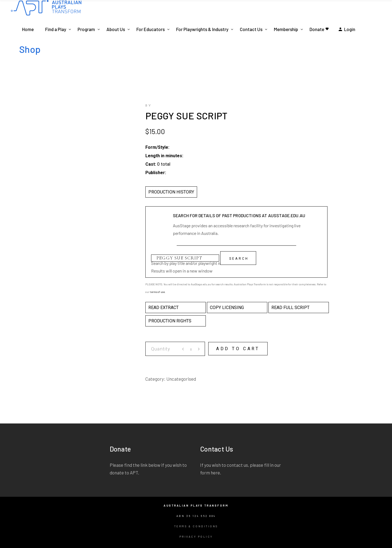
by (149, 106)
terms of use (157, 292)
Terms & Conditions (196, 526)
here (215, 473)
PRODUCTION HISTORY (171, 192)
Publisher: (156, 173)
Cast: (151, 164)
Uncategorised (181, 379)
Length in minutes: (164, 156)
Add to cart (238, 349)
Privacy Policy (196, 537)
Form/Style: (157, 147)
